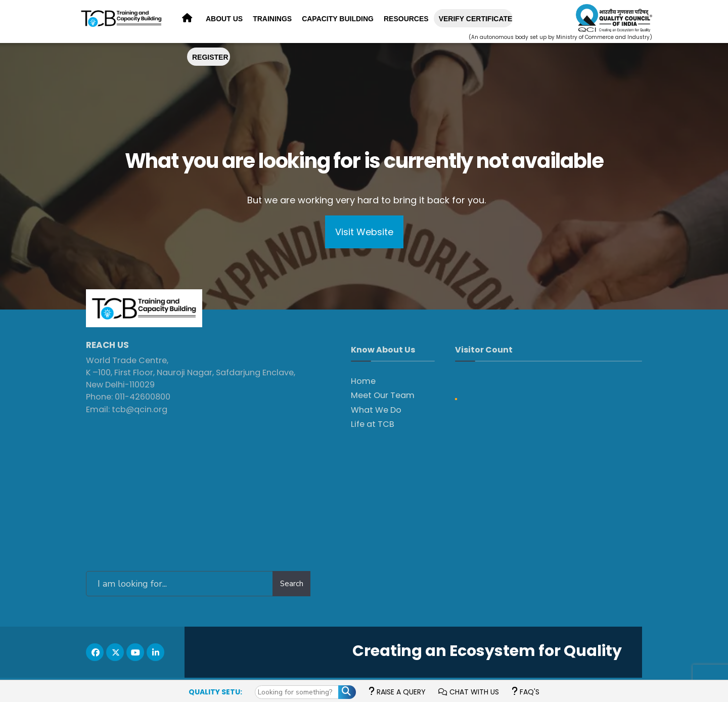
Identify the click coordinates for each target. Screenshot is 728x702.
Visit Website (364, 232)
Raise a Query (397, 692)
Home (363, 381)
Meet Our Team (383, 395)
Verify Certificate (476, 19)
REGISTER (210, 57)
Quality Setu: (215, 692)
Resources (406, 19)
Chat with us (469, 692)
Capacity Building (338, 19)
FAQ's (526, 692)
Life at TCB (373, 424)
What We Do (376, 410)
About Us (224, 19)
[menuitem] (224, 19)
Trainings (272, 19)
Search (292, 584)
